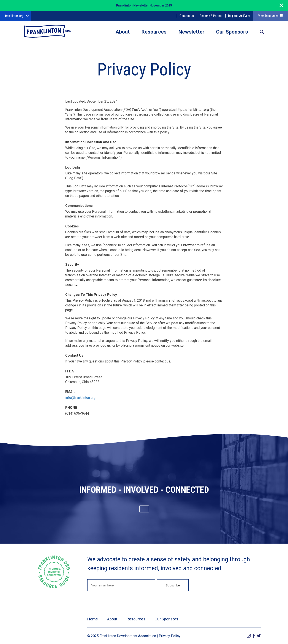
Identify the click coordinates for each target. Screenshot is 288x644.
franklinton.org (14, 16)
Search (262, 32)
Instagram (249, 636)
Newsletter (191, 32)
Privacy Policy (170, 636)
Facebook (254, 636)
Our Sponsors (232, 32)
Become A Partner (211, 16)
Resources (154, 32)
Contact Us (187, 16)
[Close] (281, 7)
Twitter (259, 636)
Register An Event (239, 16)
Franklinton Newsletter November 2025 (144, 5)
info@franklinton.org (80, 398)
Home (93, 619)
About (123, 32)
